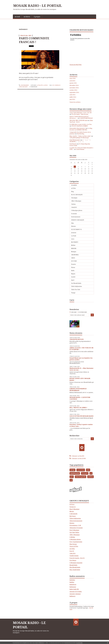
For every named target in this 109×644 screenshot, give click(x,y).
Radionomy (73, 587)
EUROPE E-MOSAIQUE (78, 220)
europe (72, 470)
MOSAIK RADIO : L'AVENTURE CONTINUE (80, 398)
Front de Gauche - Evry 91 (77, 558)
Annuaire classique (75, 594)
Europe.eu (73, 507)
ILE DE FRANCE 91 (76, 229)
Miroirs (72, 511)
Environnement (76, 217)
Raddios (72, 582)
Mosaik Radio (73, 565)
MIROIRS (74, 248)
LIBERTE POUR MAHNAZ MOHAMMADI (78, 389)
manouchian (81, 470)
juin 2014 (72, 99)
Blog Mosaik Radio (75, 567)
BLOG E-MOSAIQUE (77, 195)
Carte (72, 300)
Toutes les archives (75, 102)
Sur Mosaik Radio (76, 283)
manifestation (75, 473)
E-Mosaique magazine (76, 563)
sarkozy (90, 477)
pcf (53, 85)
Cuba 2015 (73, 553)
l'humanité (85, 473)
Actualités (40, 85)
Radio (73, 271)
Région (73, 274)
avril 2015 (72, 81)
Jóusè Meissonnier (75, 140)
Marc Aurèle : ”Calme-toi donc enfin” (80, 136)
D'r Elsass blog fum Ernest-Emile (80, 145)
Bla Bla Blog (81, 134)
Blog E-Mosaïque (74, 509)
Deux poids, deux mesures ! (77, 128)
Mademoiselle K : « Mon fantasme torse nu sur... (81, 369)
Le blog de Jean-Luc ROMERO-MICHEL (81, 129)
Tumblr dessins (74, 556)
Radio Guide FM (74, 589)
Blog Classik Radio (75, 570)
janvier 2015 (73, 83)
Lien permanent (24, 85)
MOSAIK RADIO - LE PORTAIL (38, 6)
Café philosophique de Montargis (79, 138)
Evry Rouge (73, 560)
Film (72, 223)
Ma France (73, 516)
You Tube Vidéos (74, 532)
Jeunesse (74, 233)
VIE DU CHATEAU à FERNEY (80, 126)
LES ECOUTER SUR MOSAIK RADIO (82, 416)
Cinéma (73, 204)
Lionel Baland (80, 149)
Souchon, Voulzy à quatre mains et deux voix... (81, 425)
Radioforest (73, 585)
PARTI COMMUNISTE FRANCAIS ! (34, 40)
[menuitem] (17, 17)
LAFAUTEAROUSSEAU (86, 118)
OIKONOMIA (75, 255)
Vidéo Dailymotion (76, 286)
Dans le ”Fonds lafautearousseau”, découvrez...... (79, 117)
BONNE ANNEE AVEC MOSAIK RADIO (80, 379)
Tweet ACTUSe (74, 546)
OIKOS (73, 258)
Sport (73, 280)
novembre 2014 (74, 88)
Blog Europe (73, 544)
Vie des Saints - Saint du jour (80, 114)
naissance (25, 87)
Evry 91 (72, 551)
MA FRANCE (75, 242)
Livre (73, 239)
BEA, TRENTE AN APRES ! (78, 408)
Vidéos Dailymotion (75, 518)
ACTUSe (73, 188)
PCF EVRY (74, 261)
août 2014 (72, 95)
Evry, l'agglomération (76, 542)
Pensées (73, 264)
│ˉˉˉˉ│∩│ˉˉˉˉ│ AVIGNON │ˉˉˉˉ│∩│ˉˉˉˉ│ (80, 141)
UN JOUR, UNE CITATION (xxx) (78, 120)
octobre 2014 (73, 90)
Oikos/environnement (76, 521)
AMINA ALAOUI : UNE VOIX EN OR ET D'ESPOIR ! (81, 349)
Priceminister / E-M (75, 525)
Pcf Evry (72, 504)
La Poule (45, 85)
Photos (73, 267)
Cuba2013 (74, 207)
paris (72, 477)
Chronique (74, 198)
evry (88, 470)
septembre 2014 (74, 92)
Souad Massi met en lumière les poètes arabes (81, 359)
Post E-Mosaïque (74, 530)
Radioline (72, 580)
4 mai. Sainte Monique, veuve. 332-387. (81, 113)
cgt (71, 480)
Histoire (73, 226)
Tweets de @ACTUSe (76, 65)
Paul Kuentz (73, 144)
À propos (37, 17)
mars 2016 (73, 78)
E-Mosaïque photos (77, 210)
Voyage (73, 293)
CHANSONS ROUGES (77, 339)
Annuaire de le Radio (76, 592)
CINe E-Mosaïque (76, 201)
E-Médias (72, 537)
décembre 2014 (74, 85)
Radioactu (72, 596)
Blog (72, 192)
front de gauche (81, 477)
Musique (74, 252)
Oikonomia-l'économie (76, 528)
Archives (27, 17)
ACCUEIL (72, 549)
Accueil (17, 17)
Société (73, 277)
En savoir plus (79, 643)
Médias (73, 245)
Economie (74, 214)
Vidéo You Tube (76, 290)
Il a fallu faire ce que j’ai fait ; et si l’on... (81, 124)
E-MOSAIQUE (73, 514)
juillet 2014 (73, 97)
